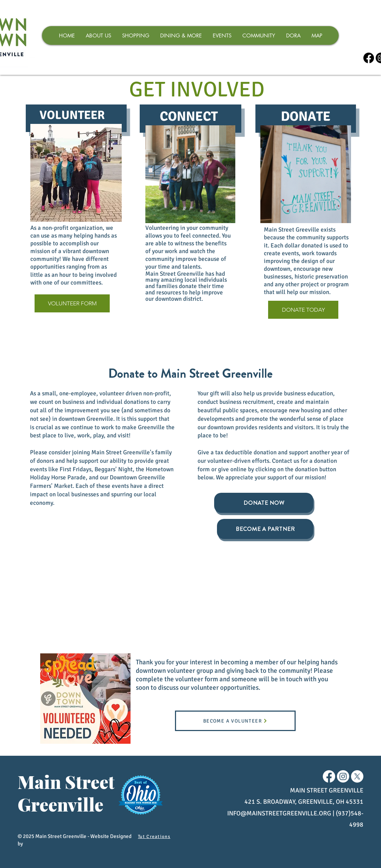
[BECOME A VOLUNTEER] (235, 721)
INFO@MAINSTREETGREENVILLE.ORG (279, 813)
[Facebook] (369, 58)
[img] (56, 585)
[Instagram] (343, 776)
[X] (357, 776)
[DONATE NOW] (264, 503)
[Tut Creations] (155, 837)
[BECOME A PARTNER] (265, 529)
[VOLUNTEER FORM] (72, 303)
